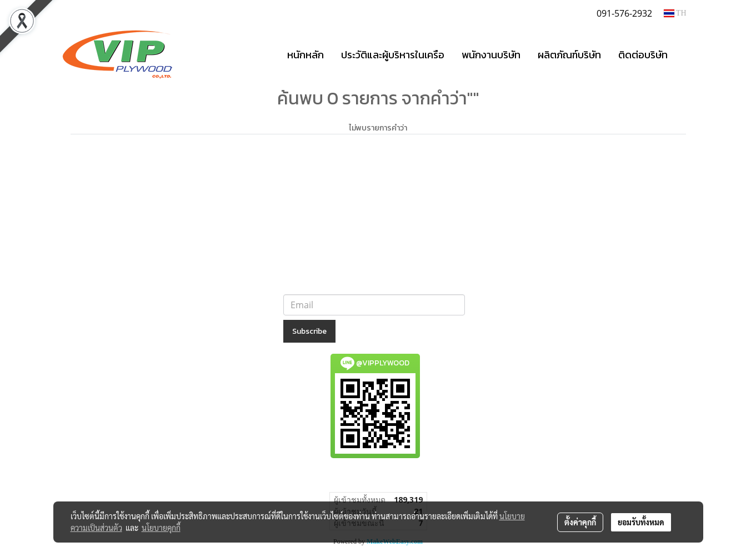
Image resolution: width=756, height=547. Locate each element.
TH (675, 13)
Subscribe (309, 331)
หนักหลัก (306, 55)
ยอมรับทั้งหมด (641, 522)
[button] (686, 54)
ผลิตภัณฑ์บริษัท (569, 55)
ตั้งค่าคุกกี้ (580, 522)
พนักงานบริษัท (491, 55)
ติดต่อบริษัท (643, 55)
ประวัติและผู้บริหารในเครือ (393, 55)
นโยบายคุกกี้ (161, 528)
